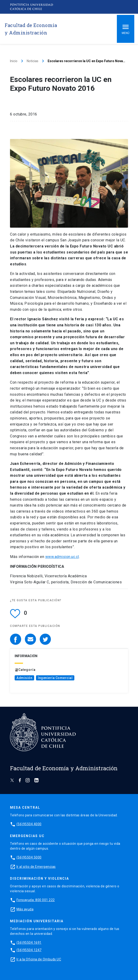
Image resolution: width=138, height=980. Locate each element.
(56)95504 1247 (29, 950)
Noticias (33, 61)
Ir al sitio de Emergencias (36, 867)
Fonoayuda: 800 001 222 (36, 900)
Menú (126, 29)
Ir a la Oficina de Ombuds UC (39, 959)
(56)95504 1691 (29, 943)
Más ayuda (25, 909)
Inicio (14, 61)
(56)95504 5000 (29, 857)
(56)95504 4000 (29, 824)
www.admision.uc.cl (62, 557)
